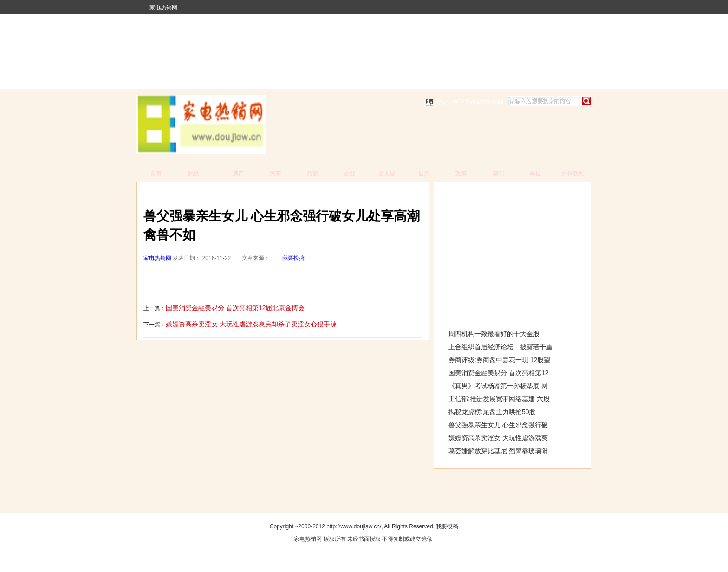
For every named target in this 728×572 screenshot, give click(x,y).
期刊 (498, 174)
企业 (350, 174)
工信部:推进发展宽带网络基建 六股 (499, 399)
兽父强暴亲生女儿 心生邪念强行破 (498, 425)
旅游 (312, 174)
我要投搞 (293, 258)
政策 (461, 174)
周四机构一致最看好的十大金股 (494, 334)
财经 (193, 174)
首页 (156, 174)
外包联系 (572, 174)
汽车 (275, 174)
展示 (424, 174)
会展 (535, 174)
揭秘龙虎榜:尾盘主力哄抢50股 (492, 412)
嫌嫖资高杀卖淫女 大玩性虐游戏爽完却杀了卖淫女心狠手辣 (251, 324)
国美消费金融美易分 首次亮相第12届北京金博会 (235, 308)
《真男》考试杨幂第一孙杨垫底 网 (498, 386)
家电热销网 (163, 7)
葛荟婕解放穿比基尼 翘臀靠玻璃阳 (498, 451)
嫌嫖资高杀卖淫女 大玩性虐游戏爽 (498, 438)
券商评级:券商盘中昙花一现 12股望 (499, 360)
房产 (238, 174)
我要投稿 (447, 526)
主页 (184, 193)
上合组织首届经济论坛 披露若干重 (500, 347)
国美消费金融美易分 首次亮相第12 (498, 373)
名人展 (387, 174)
